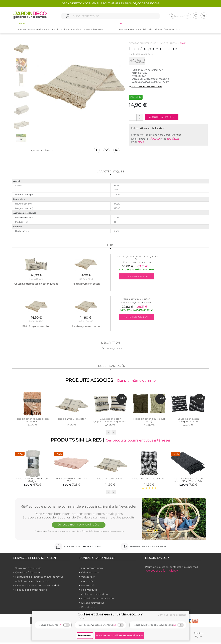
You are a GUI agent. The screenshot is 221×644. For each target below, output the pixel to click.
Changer (176, 135)
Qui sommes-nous (92, 570)
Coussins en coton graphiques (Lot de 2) (188, 421)
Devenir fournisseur (93, 604)
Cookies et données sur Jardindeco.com (110, 614)
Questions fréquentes (28, 574)
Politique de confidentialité (31, 591)
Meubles (123, 30)
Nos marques (89, 591)
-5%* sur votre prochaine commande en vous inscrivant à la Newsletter (79, 508)
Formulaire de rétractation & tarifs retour (39, 578)
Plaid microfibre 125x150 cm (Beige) (32, 481)
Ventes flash (88, 578)
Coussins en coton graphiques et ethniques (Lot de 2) (110, 422)
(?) (60, 625)
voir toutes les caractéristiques (145, 86)
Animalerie (76, 30)
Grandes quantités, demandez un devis (38, 587)
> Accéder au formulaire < (162, 572)
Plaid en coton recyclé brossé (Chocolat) (33, 421)
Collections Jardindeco (95, 596)
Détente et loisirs (172, 30)
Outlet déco (88, 583)
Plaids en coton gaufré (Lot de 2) (149, 421)
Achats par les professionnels (32, 583)
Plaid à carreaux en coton (71, 420)
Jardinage (65, 30)
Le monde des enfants (93, 30)
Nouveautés (88, 587)
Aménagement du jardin (48, 30)
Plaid (183, 43)
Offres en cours (90, 574)
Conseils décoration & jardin (97, 600)
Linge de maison (168, 43)
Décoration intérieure (153, 30)
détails (84, 618)
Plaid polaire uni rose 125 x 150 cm (71, 481)
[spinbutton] (136, 117)
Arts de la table (135, 30)
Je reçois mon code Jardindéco (79, 527)
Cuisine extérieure (26, 30)
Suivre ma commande (28, 570)
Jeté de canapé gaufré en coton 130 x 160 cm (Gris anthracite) (188, 483)
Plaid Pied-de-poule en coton (149, 480)
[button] (140, 116)
